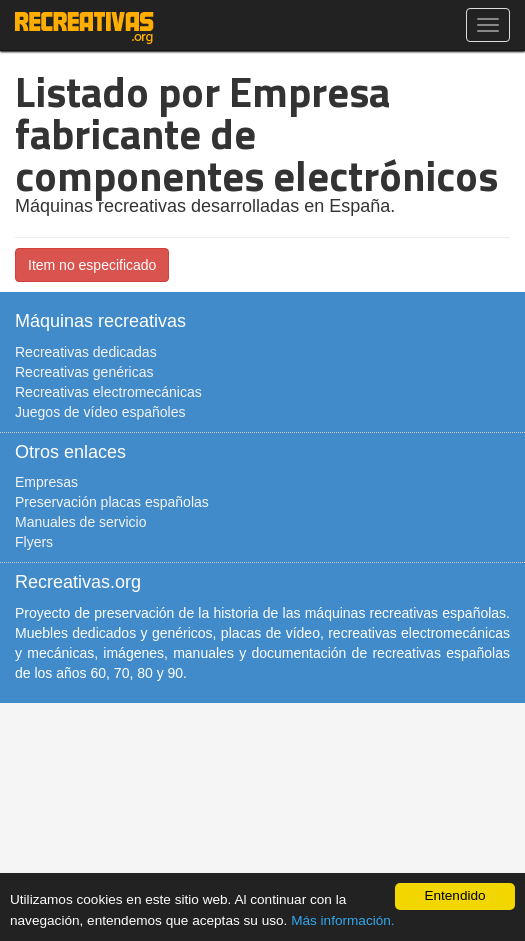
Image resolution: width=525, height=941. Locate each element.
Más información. (343, 920)
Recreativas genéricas (84, 372)
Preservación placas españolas (112, 502)
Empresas (46, 482)
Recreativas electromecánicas (108, 392)
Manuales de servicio (81, 522)
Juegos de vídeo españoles (100, 412)
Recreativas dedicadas (86, 352)
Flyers (34, 542)
